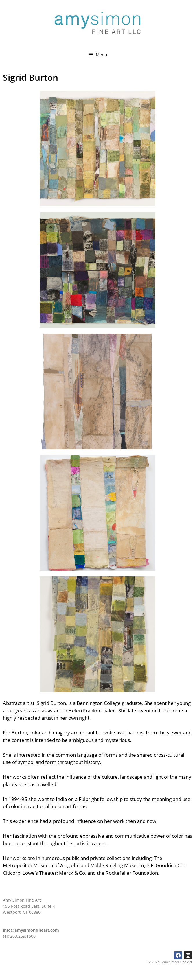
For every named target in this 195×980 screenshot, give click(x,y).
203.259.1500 (23, 936)
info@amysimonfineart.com (31, 930)
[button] (97, 148)
